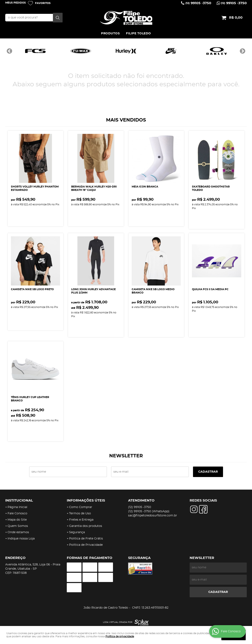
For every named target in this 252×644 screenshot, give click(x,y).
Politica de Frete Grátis (86, 539)
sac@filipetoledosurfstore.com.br (153, 516)
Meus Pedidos (16, 3)
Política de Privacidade (86, 545)
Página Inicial (17, 507)
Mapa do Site (17, 520)
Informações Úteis (86, 500)
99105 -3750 (198, 3)
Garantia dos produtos (86, 526)
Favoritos (43, 3)
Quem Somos (18, 526)
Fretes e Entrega (81, 520)
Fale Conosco (17, 513)
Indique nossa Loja (21, 539)
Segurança (77, 532)
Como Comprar (81, 507)
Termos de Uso (80, 513)
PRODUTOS (110, 34)
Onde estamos (18, 532)
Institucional (19, 500)
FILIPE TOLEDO (138, 34)
